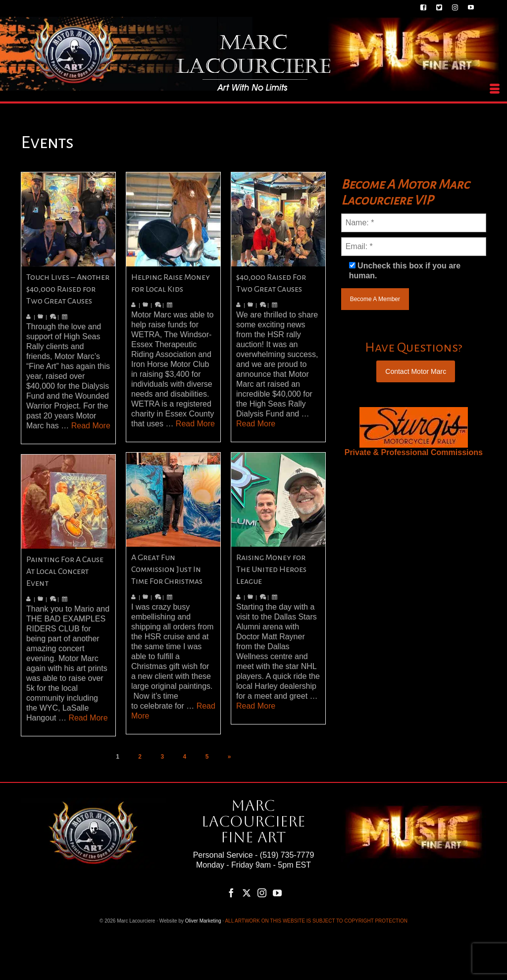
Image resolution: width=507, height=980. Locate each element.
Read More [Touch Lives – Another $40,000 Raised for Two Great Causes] (91, 426)
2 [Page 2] (140, 757)
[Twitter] (247, 893)
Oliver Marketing (203, 921)
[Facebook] (231, 893)
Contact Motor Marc (416, 371)
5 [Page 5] (207, 757)
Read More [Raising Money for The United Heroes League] (256, 706)
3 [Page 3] (162, 757)
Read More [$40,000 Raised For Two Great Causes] (256, 424)
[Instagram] (262, 893)
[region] (414, 427)
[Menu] (495, 89)
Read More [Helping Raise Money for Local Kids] (195, 424)
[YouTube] (277, 893)
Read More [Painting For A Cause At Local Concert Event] (88, 718)
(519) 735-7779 (287, 855)
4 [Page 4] (185, 757)
